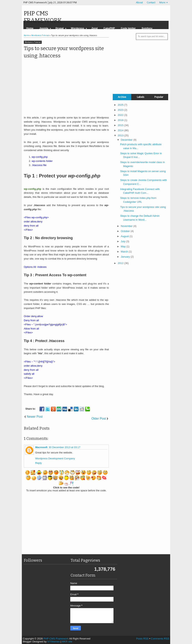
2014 (121, 130)
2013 (121, 135)
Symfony (147, 28)
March (125, 252)
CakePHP (109, 28)
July (123, 241)
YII (44, 36)
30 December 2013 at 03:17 (64, 447)
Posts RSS (142, 639)
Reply (38, 463)
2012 (121, 263)
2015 (121, 125)
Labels (141, 97)
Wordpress (78, 28)
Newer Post (35, 417)
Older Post (99, 419)
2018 (121, 120)
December (127, 140)
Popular (159, 97)
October (126, 231)
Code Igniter (128, 28)
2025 (121, 105)
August (125, 236)
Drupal (60, 28)
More (162, 2)
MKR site (67, 642)
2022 (121, 115)
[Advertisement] (57, 87)
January (126, 257)
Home (30, 28)
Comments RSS (160, 639)
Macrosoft (41, 447)
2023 (121, 110)
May (124, 246)
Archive (122, 97)
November (127, 226)
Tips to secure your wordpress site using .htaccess (64, 52)
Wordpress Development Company (55, 458)
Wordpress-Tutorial (33, 42)
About (139, 2)
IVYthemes (54, 642)
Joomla (44, 28)
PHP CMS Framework (43, 17)
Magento (32, 36)
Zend (95, 28)
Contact (151, 2)
